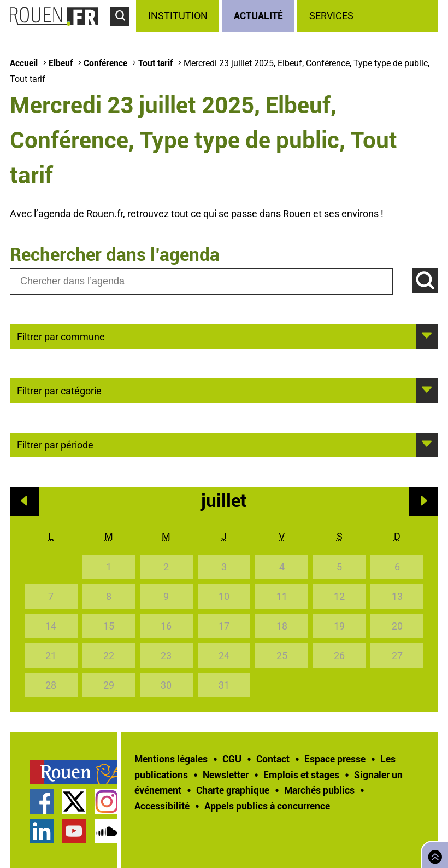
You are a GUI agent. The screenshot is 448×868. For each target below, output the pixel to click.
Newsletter (226, 774)
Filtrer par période (55, 444)
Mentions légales (171, 759)
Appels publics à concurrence (267, 806)
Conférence (105, 63)
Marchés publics (319, 790)
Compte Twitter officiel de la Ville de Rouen (74, 802)
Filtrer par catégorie (59, 390)
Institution (178, 16)
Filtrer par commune (61, 336)
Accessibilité (162, 806)
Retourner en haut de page (433, 854)
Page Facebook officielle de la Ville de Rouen (42, 802)
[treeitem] (179, 16)
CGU (232, 759)
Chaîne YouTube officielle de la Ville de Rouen (74, 831)
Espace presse (335, 759)
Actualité (258, 15)
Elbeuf (61, 63)
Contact (273, 759)
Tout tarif (155, 63)
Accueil (24, 63)
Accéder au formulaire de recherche (123, 31)
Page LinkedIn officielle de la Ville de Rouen (42, 831)
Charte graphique (233, 790)
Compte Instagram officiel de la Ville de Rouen (107, 802)
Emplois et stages (301, 774)
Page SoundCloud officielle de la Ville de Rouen (107, 831)
